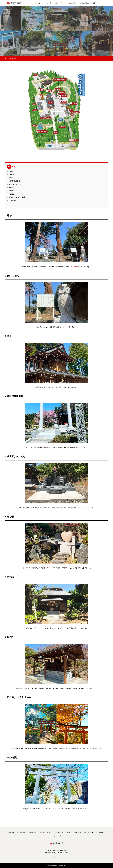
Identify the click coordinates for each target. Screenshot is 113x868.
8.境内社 (12, 194)
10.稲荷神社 (13, 201)
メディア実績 (47, 3)
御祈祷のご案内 (84, 3)
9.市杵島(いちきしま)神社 (17, 197)
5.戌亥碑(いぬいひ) (15, 184)
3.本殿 (11, 178)
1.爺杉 (11, 171)
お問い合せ (77, 833)
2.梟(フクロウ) (13, 174)
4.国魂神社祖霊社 (14, 181)
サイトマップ (56, 836)
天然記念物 (73, 267)
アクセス (38, 3)
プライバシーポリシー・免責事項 (94, 833)
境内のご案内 (73, 3)
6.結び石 (12, 187)
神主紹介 (56, 3)
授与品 (93, 3)
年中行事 (64, 3)
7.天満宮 (12, 191)
